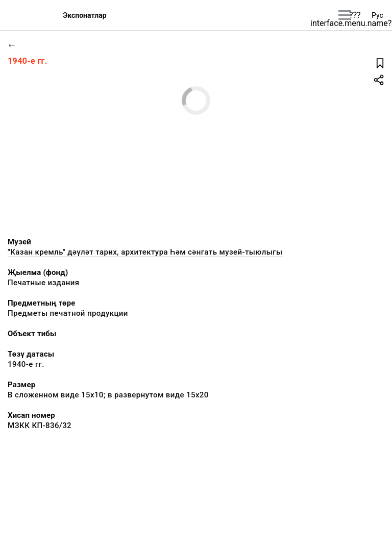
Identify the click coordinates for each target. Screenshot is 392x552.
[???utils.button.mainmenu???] (345, 15)
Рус (377, 15)
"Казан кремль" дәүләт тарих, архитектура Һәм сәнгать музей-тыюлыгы (145, 252)
